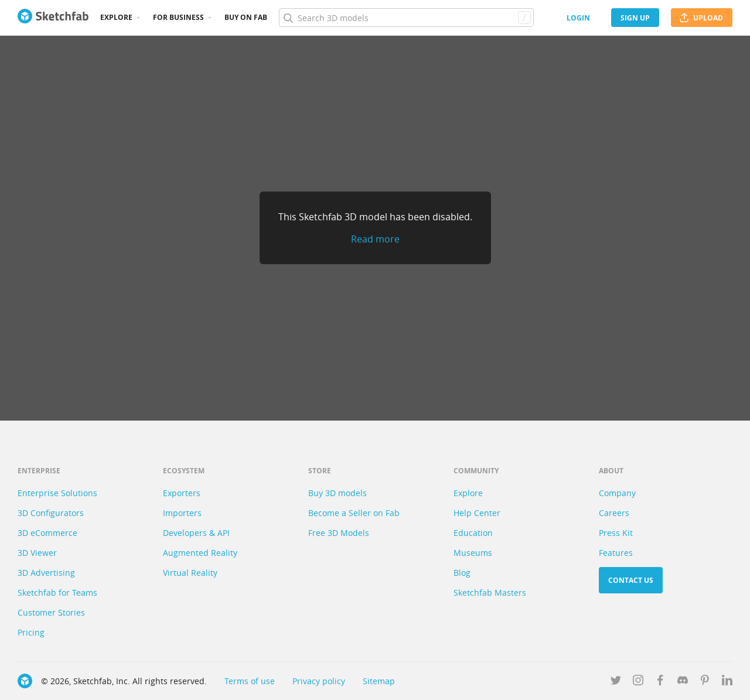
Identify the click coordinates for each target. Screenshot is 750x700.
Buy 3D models (337, 493)
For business (178, 17)
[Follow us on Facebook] (660, 682)
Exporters (182, 493)
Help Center (477, 513)
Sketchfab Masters (490, 593)
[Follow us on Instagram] (638, 682)
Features (616, 553)
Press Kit (616, 533)
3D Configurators (51, 513)
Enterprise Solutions (57, 493)
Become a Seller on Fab (354, 513)
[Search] (406, 18)
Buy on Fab (246, 17)
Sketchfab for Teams (57, 593)
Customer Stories (51, 612)
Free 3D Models (339, 533)
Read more (375, 239)
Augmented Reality (200, 553)
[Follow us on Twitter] (616, 682)
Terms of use (250, 681)
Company (617, 493)
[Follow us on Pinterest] (705, 682)
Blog (462, 573)
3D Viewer (37, 553)
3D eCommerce (47, 533)
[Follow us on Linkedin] (727, 682)
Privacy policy (319, 681)
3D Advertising (46, 573)
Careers (614, 513)
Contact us (631, 580)
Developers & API (196, 533)
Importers (182, 513)
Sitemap (379, 681)
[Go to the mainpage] (53, 18)
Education (473, 533)
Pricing (31, 632)
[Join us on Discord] (683, 682)
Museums (473, 553)
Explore (116, 17)
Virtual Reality (190, 573)
